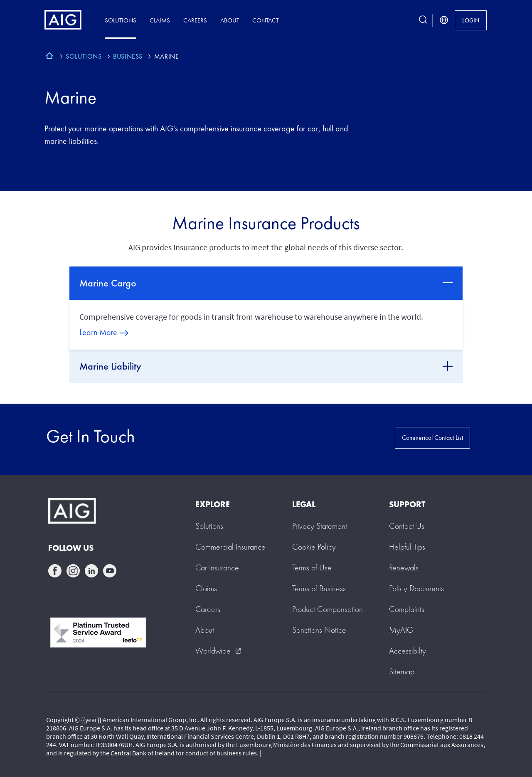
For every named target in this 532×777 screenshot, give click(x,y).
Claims (160, 20)
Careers (195, 20)
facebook (55, 571)
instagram (73, 571)
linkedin (91, 571)
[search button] (423, 20)
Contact (265, 20)
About (230, 20)
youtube (110, 571)
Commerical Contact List (432, 438)
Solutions (121, 20)
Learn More (98, 332)
